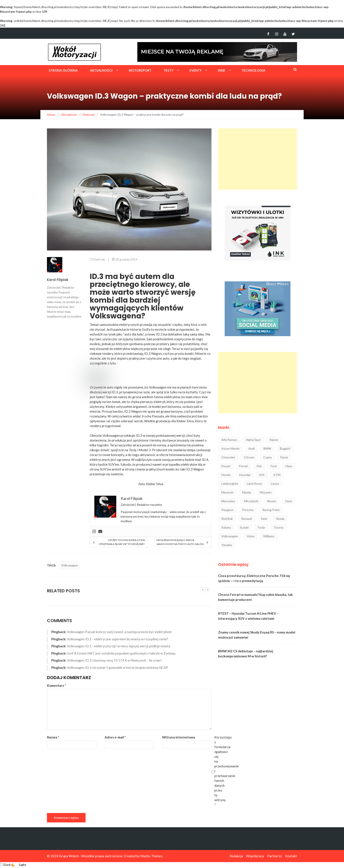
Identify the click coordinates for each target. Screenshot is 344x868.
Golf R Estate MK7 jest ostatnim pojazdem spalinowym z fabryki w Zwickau (121, 653)
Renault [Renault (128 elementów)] (247, 519)
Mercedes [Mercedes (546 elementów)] (228, 501)
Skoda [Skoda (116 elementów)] (280, 519)
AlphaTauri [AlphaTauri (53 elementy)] (253, 440)
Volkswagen (158, 387)
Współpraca (255, 856)
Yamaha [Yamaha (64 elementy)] (227, 545)
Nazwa (53, 737)
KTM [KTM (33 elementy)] (277, 475)
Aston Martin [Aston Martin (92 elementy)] (230, 448)
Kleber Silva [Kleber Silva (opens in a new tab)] (185, 421)
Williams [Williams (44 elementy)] (269, 536)
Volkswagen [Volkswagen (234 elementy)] (230, 536)
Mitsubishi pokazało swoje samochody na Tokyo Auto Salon (180, 542)
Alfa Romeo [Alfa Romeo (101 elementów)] (229, 440)
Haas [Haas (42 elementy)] (289, 466)
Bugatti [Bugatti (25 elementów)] (285, 448)
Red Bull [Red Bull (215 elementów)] (227, 519)
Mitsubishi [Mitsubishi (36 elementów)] (251, 501)
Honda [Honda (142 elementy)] (226, 475)
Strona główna (63, 70)
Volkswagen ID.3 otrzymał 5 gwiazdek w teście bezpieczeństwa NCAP (117, 667)
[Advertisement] (258, 159)
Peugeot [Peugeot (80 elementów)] (227, 510)
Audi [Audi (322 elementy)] (252, 448)
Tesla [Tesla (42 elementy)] (261, 527)
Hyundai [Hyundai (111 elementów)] (245, 475)
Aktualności (101, 70)
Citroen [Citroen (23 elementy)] (249, 457)
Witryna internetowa (179, 737)
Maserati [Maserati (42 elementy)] (227, 492)
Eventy (196, 70)
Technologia (253, 70)
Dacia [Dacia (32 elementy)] (284, 457)
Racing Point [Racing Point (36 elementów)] (271, 510)
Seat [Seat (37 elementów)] (264, 519)
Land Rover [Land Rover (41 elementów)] (254, 484)
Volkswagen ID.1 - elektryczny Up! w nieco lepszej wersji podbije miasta (119, 646)
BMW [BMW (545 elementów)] (267, 448)
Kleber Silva (155, 484)
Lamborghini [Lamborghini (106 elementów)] (230, 484)
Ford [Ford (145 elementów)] (274, 466)
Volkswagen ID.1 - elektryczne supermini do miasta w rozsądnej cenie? (118, 639)
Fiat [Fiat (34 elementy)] (259, 466)
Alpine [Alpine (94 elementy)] (274, 440)
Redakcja (236, 856)
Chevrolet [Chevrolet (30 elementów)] (228, 457)
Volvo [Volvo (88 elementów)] (251, 536)
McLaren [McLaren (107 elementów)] (266, 492)
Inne (222, 70)
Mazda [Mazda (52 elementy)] (247, 492)
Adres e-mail (115, 737)
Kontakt (291, 856)
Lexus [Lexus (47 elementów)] (275, 484)
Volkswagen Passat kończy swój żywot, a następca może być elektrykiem (119, 632)
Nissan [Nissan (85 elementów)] (272, 501)
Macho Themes (151, 856)
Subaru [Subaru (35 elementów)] (226, 527)
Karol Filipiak (58, 280)
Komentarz (56, 685)
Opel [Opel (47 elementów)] (288, 501)
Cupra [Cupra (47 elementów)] (267, 457)
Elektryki (99, 259)
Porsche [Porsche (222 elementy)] (248, 510)
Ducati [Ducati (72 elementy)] (226, 466)
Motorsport (140, 70)
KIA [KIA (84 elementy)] (262, 475)
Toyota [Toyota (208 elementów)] (279, 527)
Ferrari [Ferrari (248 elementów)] (244, 466)
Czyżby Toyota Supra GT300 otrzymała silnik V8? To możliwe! (122, 542)
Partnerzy (275, 856)
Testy (168, 70)
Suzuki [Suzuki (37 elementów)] (244, 527)
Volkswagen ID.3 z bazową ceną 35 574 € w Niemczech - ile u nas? (114, 660)
